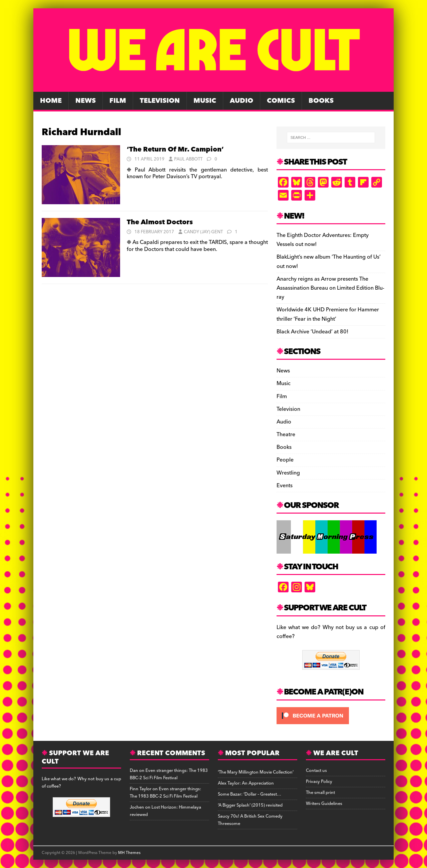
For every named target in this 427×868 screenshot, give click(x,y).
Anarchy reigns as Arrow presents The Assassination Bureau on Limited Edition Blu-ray (330, 288)
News (86, 101)
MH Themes (129, 853)
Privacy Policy (319, 782)
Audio (242, 101)
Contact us (316, 771)
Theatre (286, 435)
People (285, 460)
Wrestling (288, 473)
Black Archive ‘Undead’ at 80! (312, 332)
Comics (281, 101)
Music (205, 101)
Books (321, 101)
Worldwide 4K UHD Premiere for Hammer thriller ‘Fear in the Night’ (328, 314)
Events (285, 486)
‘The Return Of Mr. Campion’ (175, 150)
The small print (320, 793)
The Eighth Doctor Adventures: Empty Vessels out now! (323, 240)
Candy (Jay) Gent (203, 232)
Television (160, 101)
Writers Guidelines (324, 804)
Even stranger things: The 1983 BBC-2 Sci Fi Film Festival (169, 774)
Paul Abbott (188, 159)
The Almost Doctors (160, 222)
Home (51, 101)
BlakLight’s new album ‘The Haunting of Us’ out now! (329, 261)
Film (118, 101)
